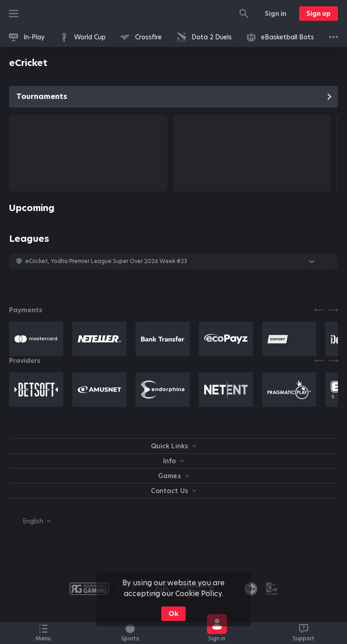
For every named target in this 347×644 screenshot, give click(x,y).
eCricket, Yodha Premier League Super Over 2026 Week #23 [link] (106, 261)
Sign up (319, 14)
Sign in (276, 14)
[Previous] (319, 310)
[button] (173, 261)
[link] (27, 37)
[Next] (333, 310)
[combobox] (30, 521)
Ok (173, 614)
